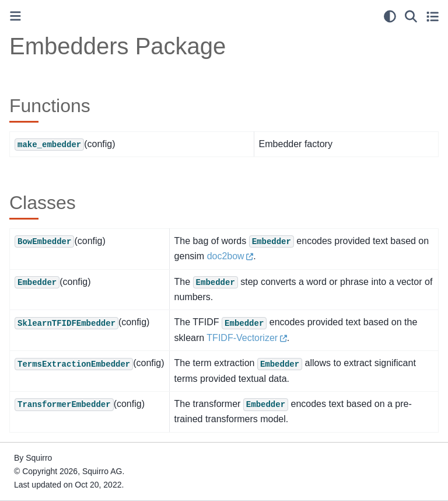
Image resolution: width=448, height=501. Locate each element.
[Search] (411, 16)
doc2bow (226, 256)
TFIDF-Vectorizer (242, 338)
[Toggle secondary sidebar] (433, 16)
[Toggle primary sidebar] (15, 16)
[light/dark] (390, 16)
